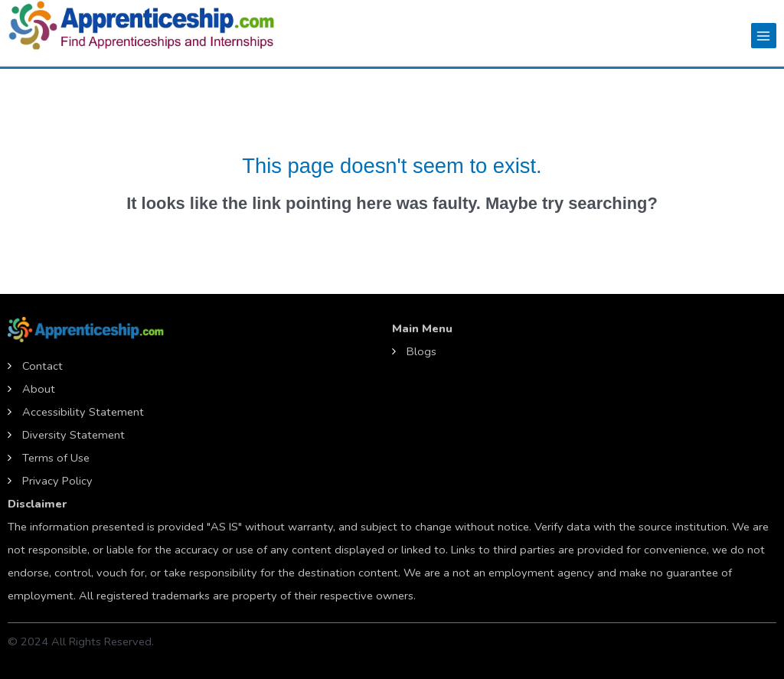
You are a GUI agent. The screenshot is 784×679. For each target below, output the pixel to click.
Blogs (421, 351)
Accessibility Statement (83, 412)
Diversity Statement (73, 435)
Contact (42, 366)
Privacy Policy (57, 481)
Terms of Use (56, 458)
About (39, 389)
